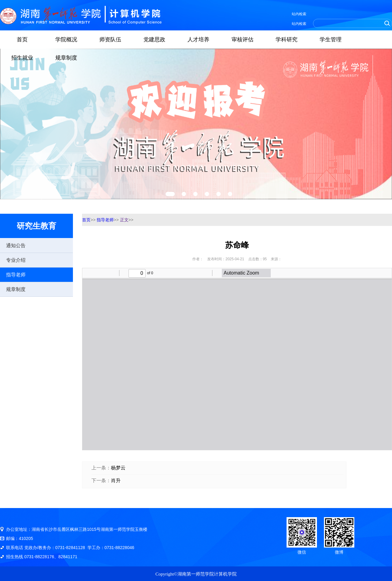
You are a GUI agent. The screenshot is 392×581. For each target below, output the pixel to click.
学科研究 (287, 40)
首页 (22, 40)
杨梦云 (118, 468)
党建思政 (154, 40)
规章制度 (66, 58)
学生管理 (331, 40)
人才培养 (198, 40)
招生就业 (22, 58)
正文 (124, 220)
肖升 (116, 481)
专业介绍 (16, 260)
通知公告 (16, 246)
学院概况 (66, 40)
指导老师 (16, 275)
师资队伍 (110, 40)
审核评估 (242, 40)
